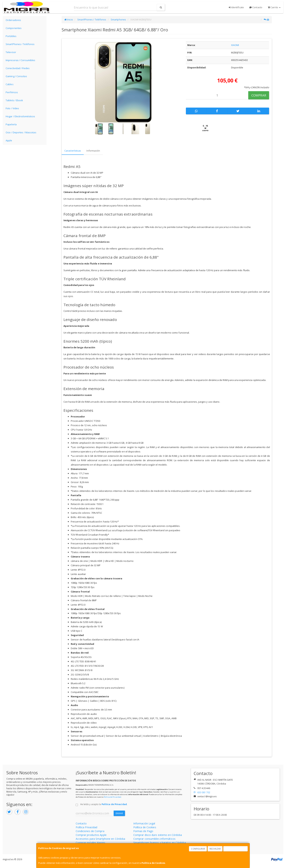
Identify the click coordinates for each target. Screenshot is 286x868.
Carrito (274, 7)
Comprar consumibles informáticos (154, 839)
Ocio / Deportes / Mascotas (21, 132)
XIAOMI (235, 45)
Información (93, 151)
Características (73, 151)
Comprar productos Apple (91, 835)
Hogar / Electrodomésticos (20, 116)
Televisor (11, 52)
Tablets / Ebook (14, 100)
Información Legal (144, 823)
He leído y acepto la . (104, 804)
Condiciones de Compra (90, 831)
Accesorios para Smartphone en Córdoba (101, 839)
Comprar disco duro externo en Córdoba (158, 835)
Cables (10, 84)
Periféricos (12, 92)
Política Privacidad (87, 827)
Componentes (14, 28)
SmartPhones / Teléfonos (20, 44)
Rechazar (215, 849)
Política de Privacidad (112, 797)
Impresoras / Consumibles (20, 60)
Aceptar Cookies (236, 849)
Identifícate (236, 7)
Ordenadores (13, 20)
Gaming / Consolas (16, 76)
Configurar (198, 849)
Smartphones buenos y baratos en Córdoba (160, 843)
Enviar (119, 813)
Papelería (11, 124)
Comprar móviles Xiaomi (90, 843)
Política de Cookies (153, 863)
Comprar (259, 95)
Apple (9, 140)
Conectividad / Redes (18, 68)
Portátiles (11, 36)
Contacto (256, 7)
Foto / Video (12, 108)
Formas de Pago (143, 831)
